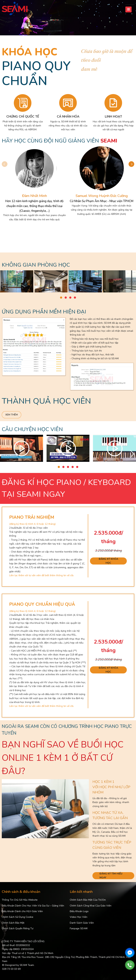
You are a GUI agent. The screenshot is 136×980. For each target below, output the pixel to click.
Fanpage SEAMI (79, 928)
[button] (131, 164)
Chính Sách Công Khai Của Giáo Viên (91, 906)
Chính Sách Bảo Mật (13, 923)
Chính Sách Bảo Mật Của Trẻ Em (88, 900)
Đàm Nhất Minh (35, 196)
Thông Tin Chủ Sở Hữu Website (20, 900)
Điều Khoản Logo (79, 911)
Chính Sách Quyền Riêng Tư (18, 928)
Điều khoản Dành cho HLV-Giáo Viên (22, 911)
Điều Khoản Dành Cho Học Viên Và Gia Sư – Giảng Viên (33, 906)
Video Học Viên (79, 917)
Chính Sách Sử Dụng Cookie (18, 917)
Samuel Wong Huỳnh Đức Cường (102, 196)
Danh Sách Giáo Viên (82, 923)
